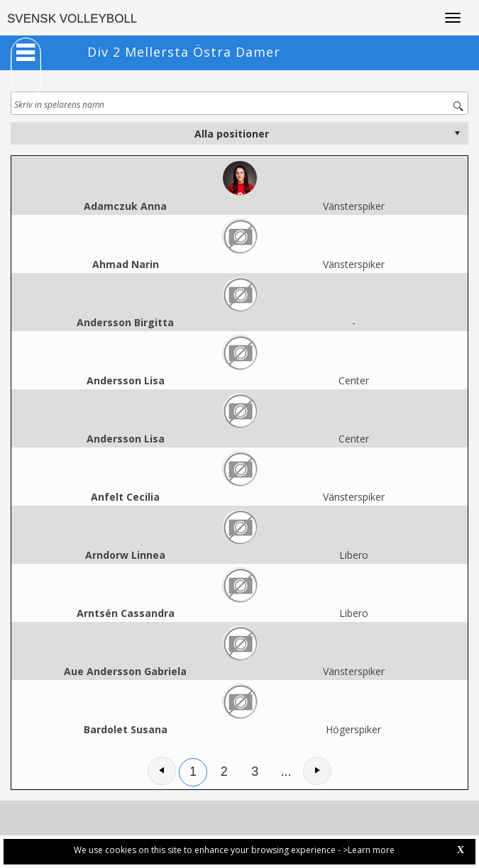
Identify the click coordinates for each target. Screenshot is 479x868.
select (457, 133)
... (286, 772)
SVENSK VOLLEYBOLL (72, 19)
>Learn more (369, 850)
